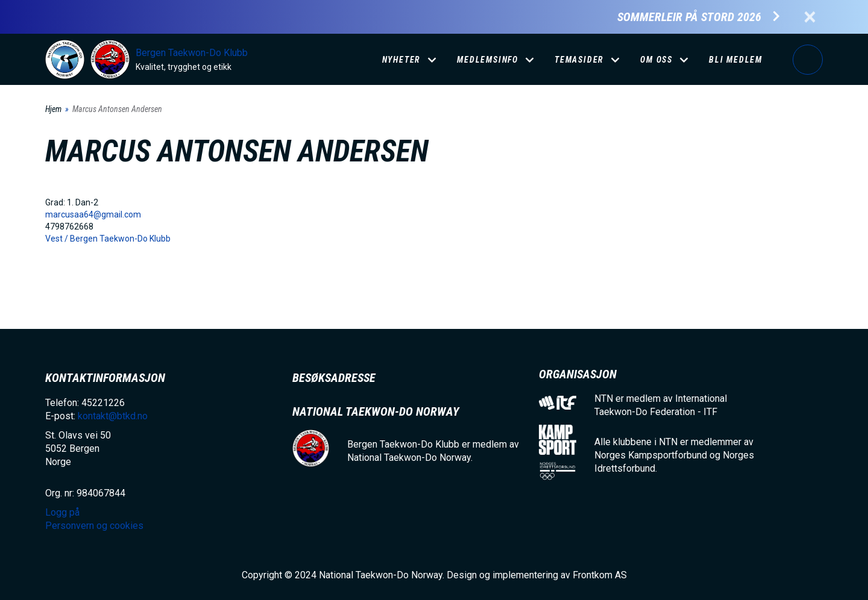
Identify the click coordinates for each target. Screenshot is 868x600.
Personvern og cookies (94, 526)
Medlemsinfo (488, 60)
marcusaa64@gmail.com (93, 214)
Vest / (58, 239)
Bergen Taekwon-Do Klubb (192, 53)
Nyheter (402, 60)
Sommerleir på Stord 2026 (689, 17)
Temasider (579, 60)
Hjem (53, 109)
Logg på (808, 60)
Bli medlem (736, 60)
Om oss (656, 60)
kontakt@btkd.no (113, 416)
